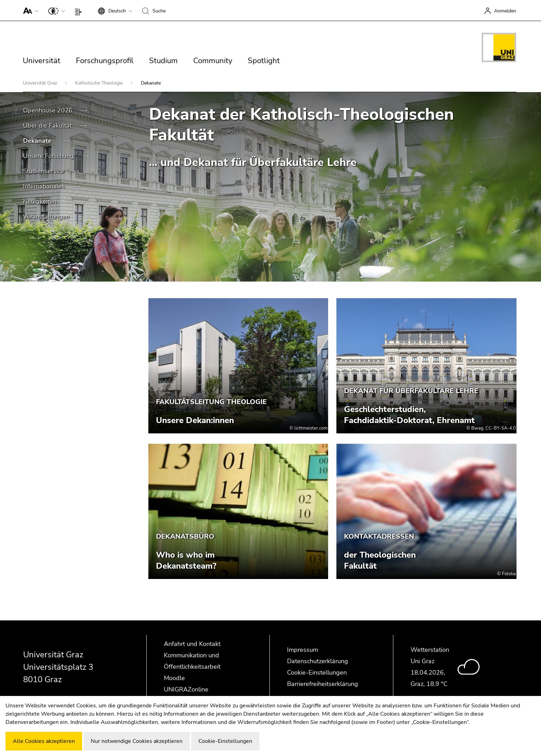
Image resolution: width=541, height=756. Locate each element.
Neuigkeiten (41, 202)
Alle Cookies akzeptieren (44, 741)
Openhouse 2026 (49, 110)
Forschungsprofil (105, 61)
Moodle (174, 678)
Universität (42, 61)
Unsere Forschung (49, 156)
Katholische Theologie (100, 83)
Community (213, 61)
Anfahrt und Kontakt (192, 644)
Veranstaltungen (47, 217)
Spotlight (264, 61)
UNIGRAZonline (186, 689)
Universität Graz (41, 83)
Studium (163, 61)
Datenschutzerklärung (318, 661)
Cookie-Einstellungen (317, 672)
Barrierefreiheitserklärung (323, 684)
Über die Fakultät (48, 126)
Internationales (45, 186)
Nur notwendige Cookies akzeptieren (137, 741)
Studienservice (45, 171)
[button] (29, 10)
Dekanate (38, 141)
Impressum (303, 650)
